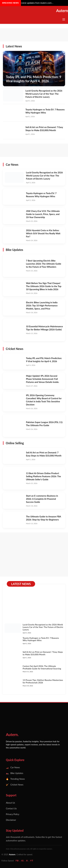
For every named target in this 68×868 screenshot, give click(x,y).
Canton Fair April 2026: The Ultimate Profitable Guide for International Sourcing (42, 667)
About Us (10, 803)
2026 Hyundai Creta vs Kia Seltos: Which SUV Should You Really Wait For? (43, 233)
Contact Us (11, 808)
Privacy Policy (13, 814)
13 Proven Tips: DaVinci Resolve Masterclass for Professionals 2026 (43, 681)
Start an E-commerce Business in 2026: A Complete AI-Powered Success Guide (42, 499)
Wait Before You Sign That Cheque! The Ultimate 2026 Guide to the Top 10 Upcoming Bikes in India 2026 (44, 286)
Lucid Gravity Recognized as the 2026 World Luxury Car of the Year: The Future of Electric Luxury (44, 94)
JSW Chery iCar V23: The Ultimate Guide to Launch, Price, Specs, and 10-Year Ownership (43, 214)
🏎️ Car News (13, 767)
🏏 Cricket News (15, 785)
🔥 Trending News (15, 779)
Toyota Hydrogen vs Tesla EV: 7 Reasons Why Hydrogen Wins (41, 639)
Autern (62, 11)
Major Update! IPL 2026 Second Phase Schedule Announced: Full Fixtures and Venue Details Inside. (43, 379)
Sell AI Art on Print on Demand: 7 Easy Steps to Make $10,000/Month (43, 653)
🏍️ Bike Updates (15, 773)
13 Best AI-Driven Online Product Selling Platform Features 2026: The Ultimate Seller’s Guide (43, 476)
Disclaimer (11, 820)
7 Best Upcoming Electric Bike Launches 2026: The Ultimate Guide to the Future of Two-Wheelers (44, 264)
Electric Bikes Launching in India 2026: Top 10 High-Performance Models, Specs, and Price (42, 305)
